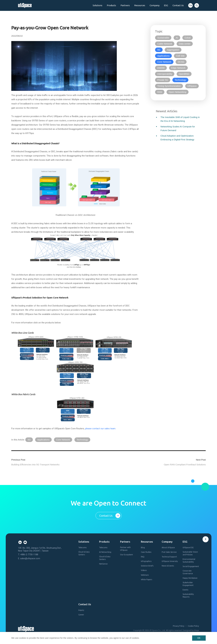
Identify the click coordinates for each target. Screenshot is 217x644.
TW (190, 5)
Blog (143, 548)
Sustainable (163, 38)
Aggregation (173, 50)
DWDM (161, 68)
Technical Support (169, 557)
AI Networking (105, 552)
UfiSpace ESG (188, 548)
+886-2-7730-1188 (29, 555)
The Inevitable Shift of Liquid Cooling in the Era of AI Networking (180, 119)
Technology (82, 440)
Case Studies (146, 552)
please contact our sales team (100, 429)
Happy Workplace (190, 578)
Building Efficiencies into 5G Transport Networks (35, 465)
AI (177, 38)
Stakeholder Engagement (188, 584)
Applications (43, 440)
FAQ (143, 557)
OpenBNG (184, 74)
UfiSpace (192, 86)
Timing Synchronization (169, 86)
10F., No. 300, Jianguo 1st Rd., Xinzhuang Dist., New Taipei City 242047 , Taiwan (40, 549)
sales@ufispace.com (30, 558)
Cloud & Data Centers (84, 553)
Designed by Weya (191, 630)
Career (81, 615)
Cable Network (165, 44)
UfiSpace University (170, 561)
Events (185, 590)
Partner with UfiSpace (125, 549)
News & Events (168, 566)
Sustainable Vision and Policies (190, 553)
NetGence (103, 564)
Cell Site (180, 56)
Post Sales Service (169, 552)
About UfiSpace (168, 548)
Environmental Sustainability (189, 560)
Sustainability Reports (188, 595)
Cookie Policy (193, 626)
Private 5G (163, 80)
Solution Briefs (147, 566)
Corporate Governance (188, 572)
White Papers (146, 579)
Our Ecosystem (127, 555)
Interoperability (165, 74)
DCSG (181, 62)
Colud (188, 38)
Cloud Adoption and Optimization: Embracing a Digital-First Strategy (177, 138)
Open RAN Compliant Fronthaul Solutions (185, 465)
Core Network (63, 440)
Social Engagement (191, 566)
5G (29, 440)
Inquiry (81, 610)
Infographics (146, 561)
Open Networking (178, 92)
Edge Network (178, 68)
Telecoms (82, 548)
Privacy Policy (179, 626)
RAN (160, 92)
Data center (185, 44)
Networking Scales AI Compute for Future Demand (178, 128)
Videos (144, 570)
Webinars (145, 575)
